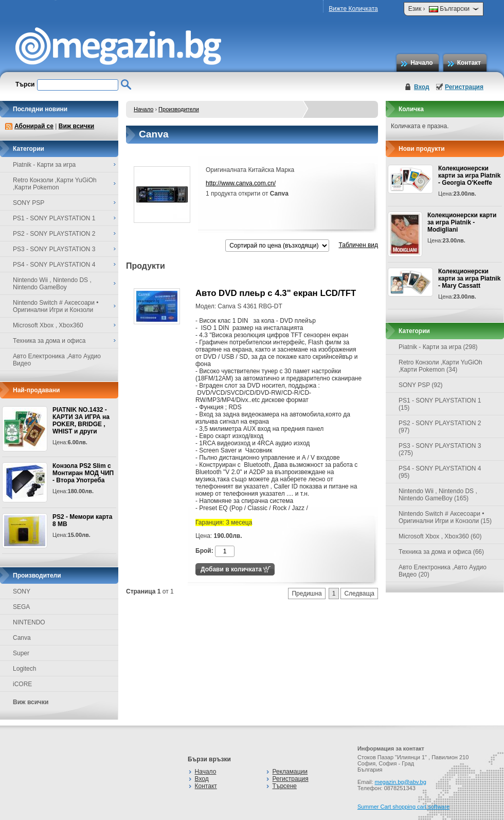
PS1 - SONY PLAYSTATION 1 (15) (440, 404)
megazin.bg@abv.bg (401, 782)
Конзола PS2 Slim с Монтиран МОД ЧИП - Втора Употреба (83, 473)
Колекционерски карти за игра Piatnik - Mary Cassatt (469, 278)
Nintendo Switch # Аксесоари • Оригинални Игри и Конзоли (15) (445, 517)
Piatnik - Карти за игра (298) (438, 347)
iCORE (22, 684)
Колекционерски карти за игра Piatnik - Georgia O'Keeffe (469, 176)
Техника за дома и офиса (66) (441, 552)
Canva (22, 638)
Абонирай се (34, 126)
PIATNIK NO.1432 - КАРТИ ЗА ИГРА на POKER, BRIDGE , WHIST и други (81, 421)
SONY (22, 591)
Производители (179, 109)
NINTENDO (29, 622)
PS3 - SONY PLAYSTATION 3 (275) (440, 449)
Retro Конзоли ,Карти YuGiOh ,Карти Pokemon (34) (440, 366)
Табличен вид (358, 245)
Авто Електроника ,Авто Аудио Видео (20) (443, 571)
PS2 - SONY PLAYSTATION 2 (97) (440, 427)
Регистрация (464, 87)
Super (21, 653)
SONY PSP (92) (421, 385)
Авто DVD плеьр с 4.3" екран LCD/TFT (276, 293)
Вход (422, 87)
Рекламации (290, 772)
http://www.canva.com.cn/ (241, 183)
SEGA (21, 607)
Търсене (285, 786)
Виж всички (76, 126)
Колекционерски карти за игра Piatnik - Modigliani (462, 222)
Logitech (24, 669)
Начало (421, 63)
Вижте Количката (353, 9)
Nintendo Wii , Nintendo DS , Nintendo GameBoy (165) (438, 495)
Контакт (469, 63)
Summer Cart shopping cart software (403, 807)
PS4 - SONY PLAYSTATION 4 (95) (440, 472)
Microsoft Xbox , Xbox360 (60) (440, 536)
